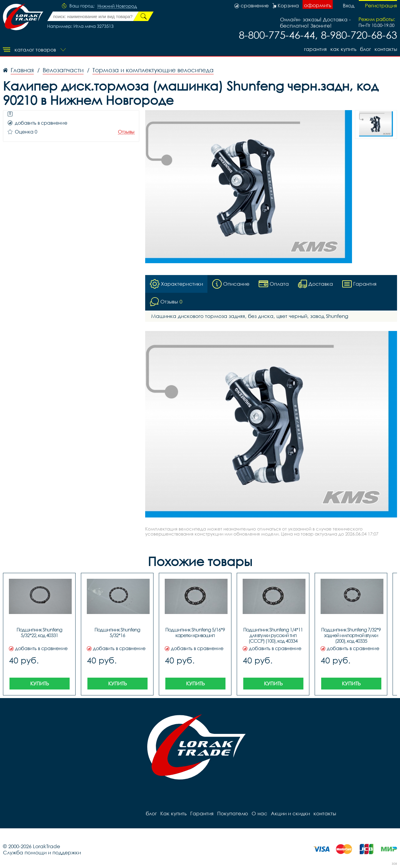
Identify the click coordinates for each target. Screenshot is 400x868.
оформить (318, 5)
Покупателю (233, 813)
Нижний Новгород (117, 6)
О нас (259, 813)
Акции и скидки (290, 813)
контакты (386, 49)
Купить (40, 683)
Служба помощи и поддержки (42, 852)
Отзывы (126, 132)
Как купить (343, 49)
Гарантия (315, 49)
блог (365, 49)
